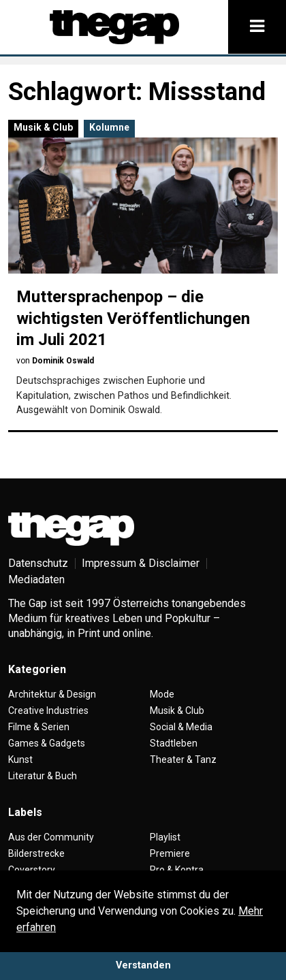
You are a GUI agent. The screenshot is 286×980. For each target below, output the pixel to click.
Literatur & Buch (43, 776)
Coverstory (32, 870)
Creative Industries (48, 710)
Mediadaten (36, 579)
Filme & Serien (39, 727)
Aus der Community (51, 837)
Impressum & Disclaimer (141, 563)
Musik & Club (43, 127)
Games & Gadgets (47, 743)
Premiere (170, 853)
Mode (162, 694)
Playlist (165, 837)
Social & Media (181, 727)
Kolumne (109, 127)
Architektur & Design (52, 694)
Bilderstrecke (36, 853)
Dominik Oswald (63, 361)
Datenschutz (38, 563)
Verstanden (143, 965)
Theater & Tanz (183, 759)
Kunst (20, 759)
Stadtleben (174, 743)
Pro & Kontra (177, 870)
